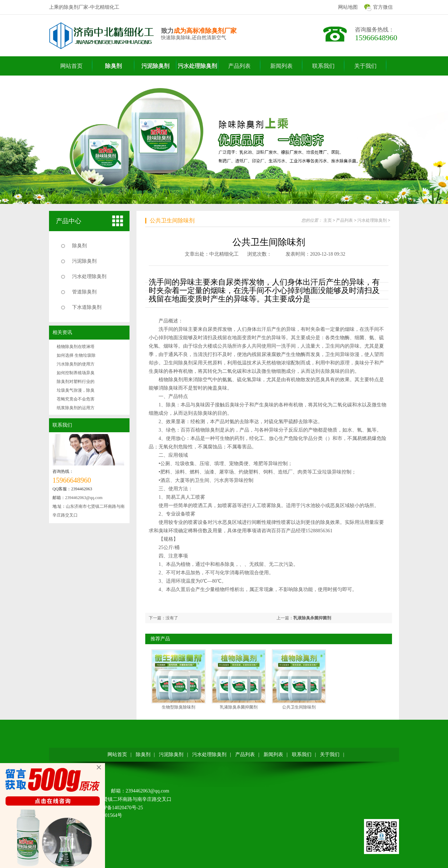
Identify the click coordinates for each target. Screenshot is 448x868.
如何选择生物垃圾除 (76, 355)
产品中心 (69, 221)
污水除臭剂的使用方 (76, 364)
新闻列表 (273, 755)
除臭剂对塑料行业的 (76, 382)
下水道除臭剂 (87, 307)
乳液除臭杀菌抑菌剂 (312, 618)
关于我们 (330, 755)
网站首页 (117, 755)
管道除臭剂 (84, 292)
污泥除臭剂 (84, 261)
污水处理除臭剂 (89, 276)
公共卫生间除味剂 (172, 220)
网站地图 (348, 7)
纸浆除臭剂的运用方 (76, 408)
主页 (328, 220)
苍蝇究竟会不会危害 (76, 399)
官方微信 (383, 7)
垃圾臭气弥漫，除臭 (76, 390)
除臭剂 (79, 246)
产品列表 (344, 220)
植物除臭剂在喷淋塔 (76, 347)
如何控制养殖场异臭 (76, 373)
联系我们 (62, 425)
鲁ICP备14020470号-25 (119, 808)
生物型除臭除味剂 (178, 707)
